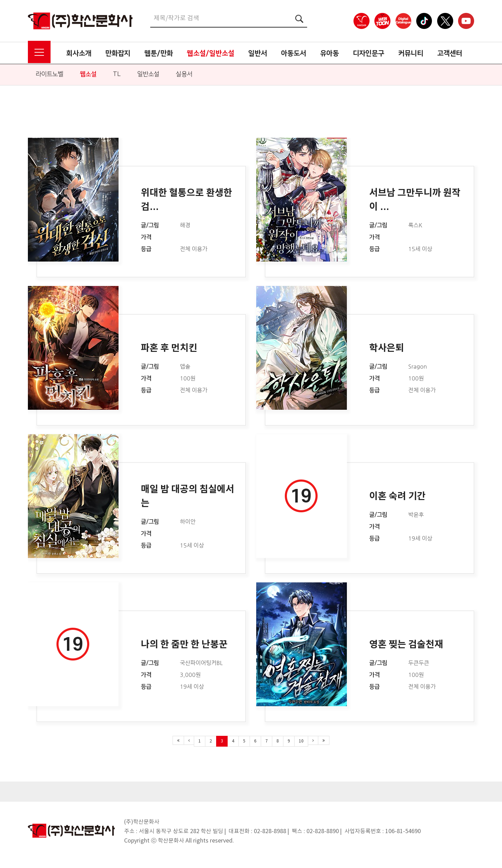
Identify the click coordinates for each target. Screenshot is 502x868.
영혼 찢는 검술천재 (406, 645)
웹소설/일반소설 (211, 53)
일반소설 (148, 74)
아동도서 (294, 53)
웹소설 (88, 74)
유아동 (329, 53)
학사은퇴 (387, 348)
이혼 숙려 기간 (397, 496)
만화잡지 (118, 53)
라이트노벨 (50, 74)
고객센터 (450, 53)
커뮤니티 (411, 53)
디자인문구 (368, 53)
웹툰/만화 (159, 53)
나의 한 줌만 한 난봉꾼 (184, 645)
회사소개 (79, 53)
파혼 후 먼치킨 (169, 348)
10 (301, 741)
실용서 (184, 74)
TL (117, 74)
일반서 (258, 53)
